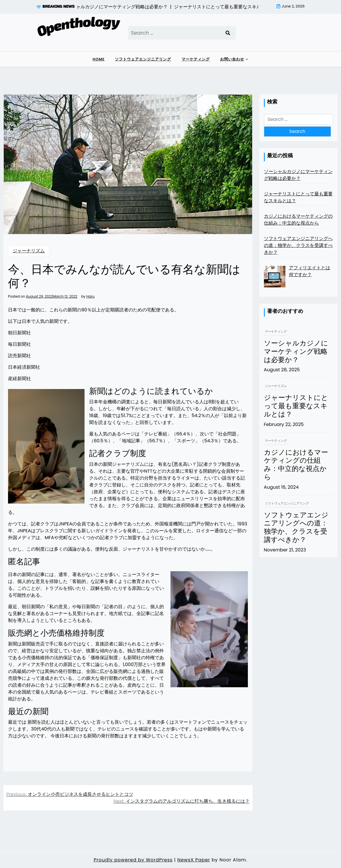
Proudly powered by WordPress (133, 860)
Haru (90, 296)
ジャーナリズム (29, 251)
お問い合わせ (232, 59)
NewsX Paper (194, 860)
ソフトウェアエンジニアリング (143, 59)
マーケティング (196, 59)
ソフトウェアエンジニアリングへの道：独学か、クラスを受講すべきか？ (296, 528)
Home (99, 59)
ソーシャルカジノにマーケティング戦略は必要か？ (296, 352)
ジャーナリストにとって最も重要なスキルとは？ (296, 406)
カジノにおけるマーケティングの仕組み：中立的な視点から (296, 465)
